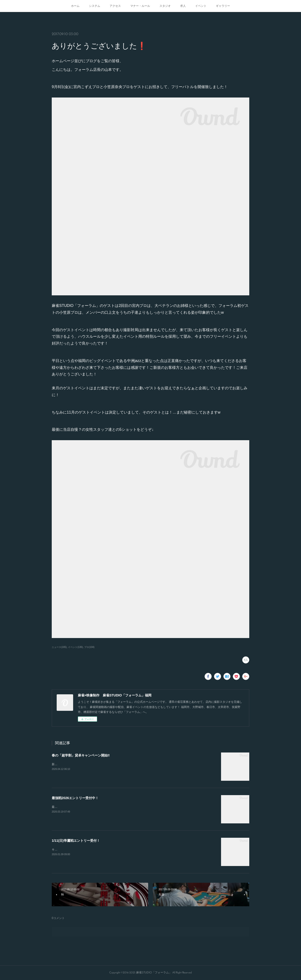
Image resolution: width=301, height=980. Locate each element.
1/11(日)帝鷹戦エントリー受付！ (76, 841)
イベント (201, 6)
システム (95, 6)
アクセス (115, 6)
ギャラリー (223, 6)
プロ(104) (89, 647)
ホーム (75, 6)
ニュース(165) (59, 647)
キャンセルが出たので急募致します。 (76, 850)
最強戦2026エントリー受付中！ (75, 798)
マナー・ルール (140, 6)
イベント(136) (75, 647)
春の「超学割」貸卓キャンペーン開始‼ (81, 755)
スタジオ (165, 6)
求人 (183, 6)
